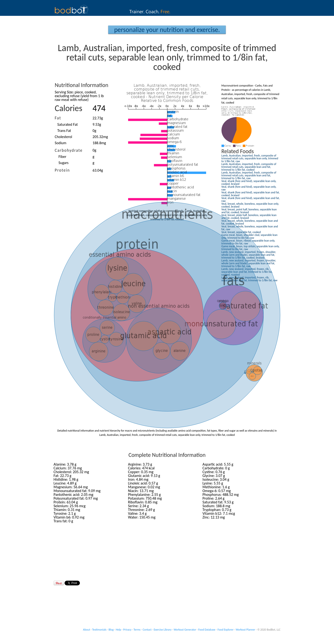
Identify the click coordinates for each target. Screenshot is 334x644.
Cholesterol (64, 137)
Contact (147, 630)
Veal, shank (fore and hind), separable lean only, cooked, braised (249, 182)
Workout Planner (245, 630)
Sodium (61, 143)
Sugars (64, 163)
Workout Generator (185, 630)
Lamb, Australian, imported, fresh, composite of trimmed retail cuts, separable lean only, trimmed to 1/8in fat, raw (250, 158)
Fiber (63, 157)
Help (119, 630)
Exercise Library (163, 630)
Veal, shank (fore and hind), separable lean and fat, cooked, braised (251, 194)
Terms (137, 630)
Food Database (207, 630)
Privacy (127, 630)
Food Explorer (226, 630)
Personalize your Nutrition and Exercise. (167, 30)
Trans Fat (64, 131)
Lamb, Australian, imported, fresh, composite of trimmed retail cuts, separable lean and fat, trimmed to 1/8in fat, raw (249, 175)
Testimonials (99, 630)
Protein (62, 170)
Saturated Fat (68, 124)
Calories (69, 108)
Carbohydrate (69, 150)
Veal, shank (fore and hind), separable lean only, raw (249, 188)
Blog (111, 630)
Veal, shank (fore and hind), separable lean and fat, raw (251, 199)
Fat (58, 118)
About (87, 630)
